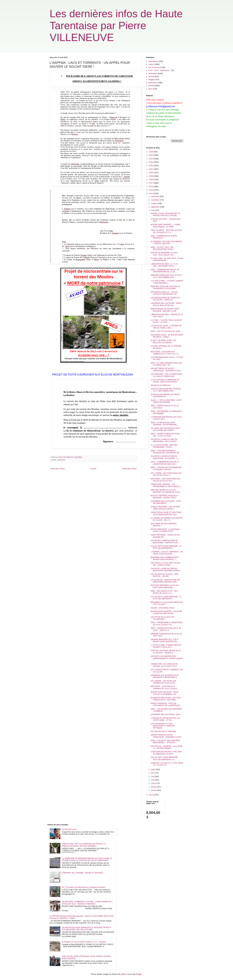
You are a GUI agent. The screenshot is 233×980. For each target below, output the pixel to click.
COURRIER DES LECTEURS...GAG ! (166, 715)
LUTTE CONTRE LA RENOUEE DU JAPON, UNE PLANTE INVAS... (165, 381)
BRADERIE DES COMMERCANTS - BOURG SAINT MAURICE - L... (165, 558)
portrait (151, 86)
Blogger (139, 974)
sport (150, 89)
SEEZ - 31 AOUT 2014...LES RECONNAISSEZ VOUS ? (162, 248)
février (154, 787)
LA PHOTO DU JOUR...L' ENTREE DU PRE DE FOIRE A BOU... (166, 327)
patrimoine (61, 460)
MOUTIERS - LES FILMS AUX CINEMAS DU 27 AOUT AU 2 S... (165, 353)
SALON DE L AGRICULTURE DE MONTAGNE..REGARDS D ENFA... (166, 570)
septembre (156, 207)
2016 (151, 187)
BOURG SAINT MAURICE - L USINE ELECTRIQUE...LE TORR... (165, 226)
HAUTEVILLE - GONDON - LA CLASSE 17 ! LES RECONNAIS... (167, 747)
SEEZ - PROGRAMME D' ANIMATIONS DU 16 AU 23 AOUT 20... (167, 624)
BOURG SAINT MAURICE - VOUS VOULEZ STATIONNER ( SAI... (164, 693)
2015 (151, 190)
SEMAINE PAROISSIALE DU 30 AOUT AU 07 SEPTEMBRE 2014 (166, 276)
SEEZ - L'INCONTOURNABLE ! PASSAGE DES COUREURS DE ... (166, 452)
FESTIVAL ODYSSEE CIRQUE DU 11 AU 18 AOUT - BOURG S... (166, 652)
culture (151, 64)
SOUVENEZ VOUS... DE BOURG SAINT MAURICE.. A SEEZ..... (167, 336)
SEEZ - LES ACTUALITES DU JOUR (165, 331)
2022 (151, 166)
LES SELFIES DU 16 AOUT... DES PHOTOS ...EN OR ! (164, 575)
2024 (151, 159)
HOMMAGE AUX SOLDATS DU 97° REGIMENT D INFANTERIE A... (165, 676)
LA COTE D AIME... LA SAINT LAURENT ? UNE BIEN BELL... (167, 282)
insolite (151, 77)
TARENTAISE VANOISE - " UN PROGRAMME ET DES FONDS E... (166, 485)
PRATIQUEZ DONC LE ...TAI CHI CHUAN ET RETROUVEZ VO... (164, 293)
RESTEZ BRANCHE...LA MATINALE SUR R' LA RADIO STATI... (165, 530)
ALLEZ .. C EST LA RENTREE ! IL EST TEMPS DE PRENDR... (166, 401)
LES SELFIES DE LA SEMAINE (163, 731)
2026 (151, 152)
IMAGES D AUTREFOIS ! (161, 385)
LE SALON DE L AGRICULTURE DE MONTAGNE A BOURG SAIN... (165, 581)
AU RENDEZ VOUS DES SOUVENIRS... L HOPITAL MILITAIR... (167, 243)
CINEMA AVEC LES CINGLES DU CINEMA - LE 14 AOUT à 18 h (164, 665)
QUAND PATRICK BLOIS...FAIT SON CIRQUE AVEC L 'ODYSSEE (166, 699)
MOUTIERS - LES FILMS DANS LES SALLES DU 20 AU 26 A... (165, 480)
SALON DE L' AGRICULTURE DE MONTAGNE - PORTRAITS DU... (165, 542)
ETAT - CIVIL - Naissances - (160, 70)
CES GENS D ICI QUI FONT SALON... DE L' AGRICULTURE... (166, 564)
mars (153, 783)
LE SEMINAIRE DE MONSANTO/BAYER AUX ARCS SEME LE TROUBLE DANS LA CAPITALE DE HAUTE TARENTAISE (87, 859)
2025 (151, 155)
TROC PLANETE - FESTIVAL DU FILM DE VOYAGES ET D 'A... (166, 231)
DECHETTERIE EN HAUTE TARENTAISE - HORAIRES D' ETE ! (166, 736)
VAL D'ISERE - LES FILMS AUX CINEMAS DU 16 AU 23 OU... (164, 682)
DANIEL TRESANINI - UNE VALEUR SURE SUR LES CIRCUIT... (165, 508)
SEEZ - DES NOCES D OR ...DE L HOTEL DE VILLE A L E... (164, 592)
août (153, 210)
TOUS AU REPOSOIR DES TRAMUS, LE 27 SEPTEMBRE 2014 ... (166, 390)
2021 (151, 169)
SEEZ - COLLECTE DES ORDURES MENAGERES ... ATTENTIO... (165, 742)
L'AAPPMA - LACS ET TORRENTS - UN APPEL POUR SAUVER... (167, 553)
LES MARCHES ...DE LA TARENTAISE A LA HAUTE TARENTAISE (166, 375)
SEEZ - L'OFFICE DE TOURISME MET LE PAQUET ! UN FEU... (166, 469)
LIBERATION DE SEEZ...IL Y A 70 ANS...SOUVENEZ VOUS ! (164, 265)
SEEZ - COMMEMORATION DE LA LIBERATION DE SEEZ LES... (165, 463)
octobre (154, 203)
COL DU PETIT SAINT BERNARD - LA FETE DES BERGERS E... (166, 547)
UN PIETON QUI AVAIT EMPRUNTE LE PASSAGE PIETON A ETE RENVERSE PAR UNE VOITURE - (86, 929)
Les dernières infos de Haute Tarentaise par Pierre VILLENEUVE (116, 26)
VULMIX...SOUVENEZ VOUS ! (163, 608)
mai (153, 777)
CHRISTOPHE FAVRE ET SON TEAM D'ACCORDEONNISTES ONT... (166, 513)
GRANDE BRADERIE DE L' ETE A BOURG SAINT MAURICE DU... (165, 641)
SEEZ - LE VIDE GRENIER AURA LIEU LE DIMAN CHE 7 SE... (166, 364)
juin (153, 773)
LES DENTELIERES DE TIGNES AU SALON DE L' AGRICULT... (165, 299)
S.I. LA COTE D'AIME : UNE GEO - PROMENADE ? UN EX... (165, 446)
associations (153, 61)
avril (153, 780)
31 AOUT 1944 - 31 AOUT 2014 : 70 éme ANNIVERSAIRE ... (167, 259)
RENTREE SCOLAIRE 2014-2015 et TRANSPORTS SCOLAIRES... (165, 287)
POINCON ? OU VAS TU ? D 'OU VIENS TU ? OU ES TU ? (167, 764)
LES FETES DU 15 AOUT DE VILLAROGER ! (162, 618)
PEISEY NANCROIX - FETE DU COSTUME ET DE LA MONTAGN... (166, 704)
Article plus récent (57, 469)
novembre (155, 200)
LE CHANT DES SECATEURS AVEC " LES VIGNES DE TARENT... (166, 429)
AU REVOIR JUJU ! (70, 829)
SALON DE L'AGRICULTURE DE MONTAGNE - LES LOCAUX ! (164, 440)
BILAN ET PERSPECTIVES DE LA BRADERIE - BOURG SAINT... (164, 497)
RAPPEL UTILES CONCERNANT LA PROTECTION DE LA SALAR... (165, 214)
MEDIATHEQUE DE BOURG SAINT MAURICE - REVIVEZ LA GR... (165, 310)
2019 (151, 176)
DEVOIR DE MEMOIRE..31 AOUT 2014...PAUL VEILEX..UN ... (164, 254)
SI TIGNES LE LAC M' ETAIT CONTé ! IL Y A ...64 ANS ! (84, 942)
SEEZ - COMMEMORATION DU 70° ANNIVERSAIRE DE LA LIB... (165, 271)
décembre (155, 197)
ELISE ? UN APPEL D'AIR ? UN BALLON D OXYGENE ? (163, 341)
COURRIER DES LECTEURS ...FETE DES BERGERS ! (166, 502)
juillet (153, 770)
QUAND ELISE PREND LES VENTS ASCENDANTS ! (165, 396)
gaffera (123, 974)
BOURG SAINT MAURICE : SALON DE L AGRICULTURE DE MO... (166, 612)
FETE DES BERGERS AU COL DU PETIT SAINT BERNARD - (165, 586)
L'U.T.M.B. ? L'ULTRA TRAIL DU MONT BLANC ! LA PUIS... (166, 321)
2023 (151, 162)
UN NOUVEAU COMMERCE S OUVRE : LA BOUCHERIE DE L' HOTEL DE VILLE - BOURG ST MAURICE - (87, 903)
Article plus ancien (129, 469)
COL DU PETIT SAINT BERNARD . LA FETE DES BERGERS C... (166, 598)
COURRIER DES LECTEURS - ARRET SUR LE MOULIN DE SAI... (166, 304)
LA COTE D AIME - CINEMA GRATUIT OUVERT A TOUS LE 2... (166, 646)
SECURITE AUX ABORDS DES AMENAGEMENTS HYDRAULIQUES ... (167, 658)
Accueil (93, 469)
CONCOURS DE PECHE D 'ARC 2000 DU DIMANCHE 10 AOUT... (166, 753)
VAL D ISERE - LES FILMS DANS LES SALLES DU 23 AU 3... (166, 474)
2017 (151, 183)
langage (152, 80)
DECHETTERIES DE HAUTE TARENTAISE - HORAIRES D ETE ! (166, 370)
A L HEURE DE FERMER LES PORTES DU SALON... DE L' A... (167, 519)
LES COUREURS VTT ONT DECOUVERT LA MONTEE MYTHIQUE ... (163, 726)
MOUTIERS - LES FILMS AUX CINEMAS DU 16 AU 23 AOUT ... (165, 687)
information (153, 74)
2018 (151, 180)
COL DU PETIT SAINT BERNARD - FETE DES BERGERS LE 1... (165, 758)
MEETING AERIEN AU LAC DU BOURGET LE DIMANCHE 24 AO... (166, 491)
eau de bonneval (155, 67)
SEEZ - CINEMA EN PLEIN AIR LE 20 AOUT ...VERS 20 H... (166, 629)
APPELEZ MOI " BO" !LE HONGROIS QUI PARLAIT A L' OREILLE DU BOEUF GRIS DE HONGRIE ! (84, 845)
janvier (154, 790)
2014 (151, 194)
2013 (151, 795)
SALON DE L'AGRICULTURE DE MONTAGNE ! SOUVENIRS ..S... (165, 457)
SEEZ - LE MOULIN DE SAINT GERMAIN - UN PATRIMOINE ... (165, 424)
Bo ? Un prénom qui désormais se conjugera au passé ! (84, 887)
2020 (151, 173)
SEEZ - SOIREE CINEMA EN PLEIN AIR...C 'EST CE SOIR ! (165, 435)
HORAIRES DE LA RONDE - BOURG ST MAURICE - (83, 873)
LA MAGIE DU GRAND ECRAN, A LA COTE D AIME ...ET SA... (165, 719)
